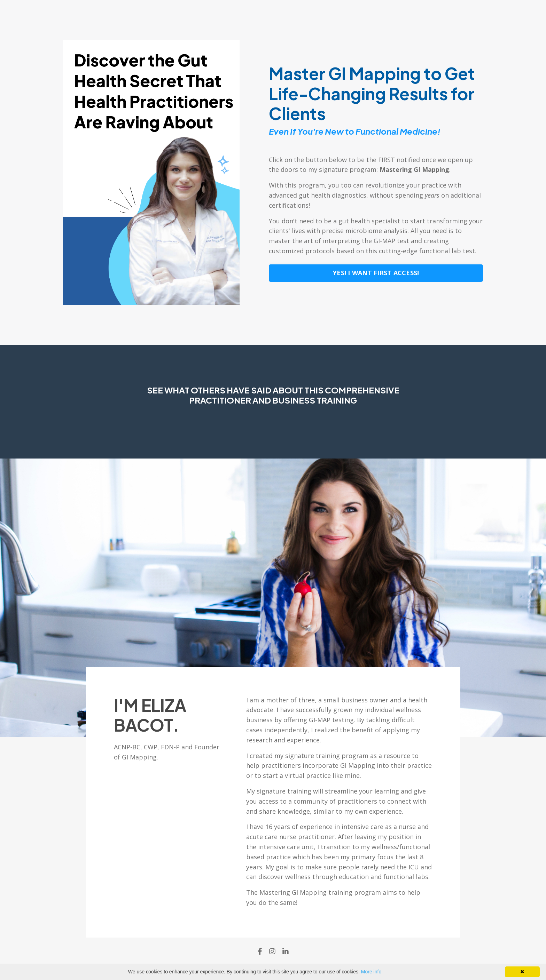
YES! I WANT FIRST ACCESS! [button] (376, 273)
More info (371, 972)
